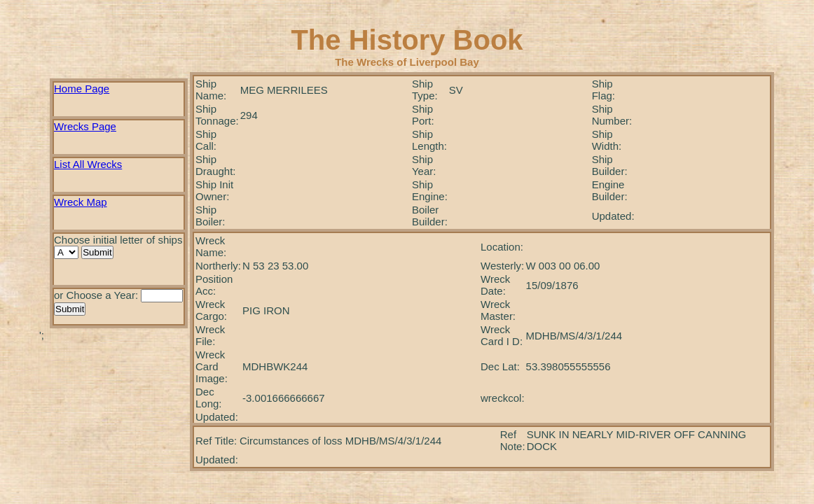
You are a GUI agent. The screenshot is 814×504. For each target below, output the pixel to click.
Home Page (82, 89)
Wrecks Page (85, 126)
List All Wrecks (88, 164)
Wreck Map (81, 202)
